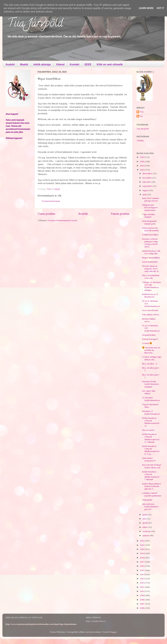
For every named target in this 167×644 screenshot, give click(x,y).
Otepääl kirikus (149, 335)
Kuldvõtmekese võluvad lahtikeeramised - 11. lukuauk (151, 438)
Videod (60, 64)
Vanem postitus (120, 214)
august (146, 190)
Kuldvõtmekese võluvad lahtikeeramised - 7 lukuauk (151, 476)
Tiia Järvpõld (35, 24)
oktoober (147, 182)
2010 (142, 591)
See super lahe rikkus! (149, 392)
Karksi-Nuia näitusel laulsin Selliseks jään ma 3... (151, 486)
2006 (142, 608)
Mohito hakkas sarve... (149, 320)
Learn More (146, 8)
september (148, 186)
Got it (160, 8)
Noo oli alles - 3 (149, 364)
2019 (142, 553)
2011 (142, 587)
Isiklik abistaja (42, 64)
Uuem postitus (46, 214)
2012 (142, 583)
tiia (141, 116)
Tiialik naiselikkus (150, 235)
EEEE (88, 64)
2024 (142, 166)
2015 (142, 570)
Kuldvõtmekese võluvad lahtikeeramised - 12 (151, 422)
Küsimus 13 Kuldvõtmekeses (151, 412)
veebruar (147, 531)
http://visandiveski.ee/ (96, 621)
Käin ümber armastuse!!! (149, 459)
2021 (142, 545)
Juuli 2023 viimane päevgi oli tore (151, 199)
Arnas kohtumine (150, 262)
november (147, 178)
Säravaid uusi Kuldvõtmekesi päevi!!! (150, 507)
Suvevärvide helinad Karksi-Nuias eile (151, 466)
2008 (142, 600)
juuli (145, 195)
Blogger (113, 632)
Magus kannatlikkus (151, 258)
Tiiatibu (140, 141)
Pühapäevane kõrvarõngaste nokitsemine (150, 207)
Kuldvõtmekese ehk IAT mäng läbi (151, 252)
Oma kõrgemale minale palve (149, 222)
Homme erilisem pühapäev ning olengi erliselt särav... (150, 243)
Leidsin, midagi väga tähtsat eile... (152, 358)
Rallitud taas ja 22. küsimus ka (150, 295)
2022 (142, 541)
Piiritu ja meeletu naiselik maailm (150, 229)
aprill (145, 523)
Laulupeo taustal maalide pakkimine (152, 494)
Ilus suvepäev (148, 430)
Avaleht (10, 64)
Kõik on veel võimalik (110, 64)
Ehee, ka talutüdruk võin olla (151, 277)
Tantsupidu (147, 500)
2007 (142, 604)
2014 (142, 574)
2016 (142, 566)
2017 (142, 562)
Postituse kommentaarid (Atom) (62, 220)
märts (145, 527)
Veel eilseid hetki (150, 310)
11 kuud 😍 (147, 343)
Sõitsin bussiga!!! (150, 339)
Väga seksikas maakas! (148, 216)
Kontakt (75, 64)
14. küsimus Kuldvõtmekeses (151, 399)
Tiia (142, 112)
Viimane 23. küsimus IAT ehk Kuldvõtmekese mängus (151, 286)
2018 (142, 558)
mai (144, 519)
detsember (148, 173)
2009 (142, 595)
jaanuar (146, 535)
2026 (142, 157)
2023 (142, 170)
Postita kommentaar (51, 201)
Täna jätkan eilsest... (151, 314)
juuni (145, 515)
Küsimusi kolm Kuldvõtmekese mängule (151, 384)
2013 (142, 579)
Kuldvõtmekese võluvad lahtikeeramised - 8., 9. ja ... (151, 450)
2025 (142, 161)
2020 (142, 549)
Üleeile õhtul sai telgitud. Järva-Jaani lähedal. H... (151, 269)
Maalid (24, 64)
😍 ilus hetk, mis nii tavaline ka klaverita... (151, 350)
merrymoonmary (93, 632)
